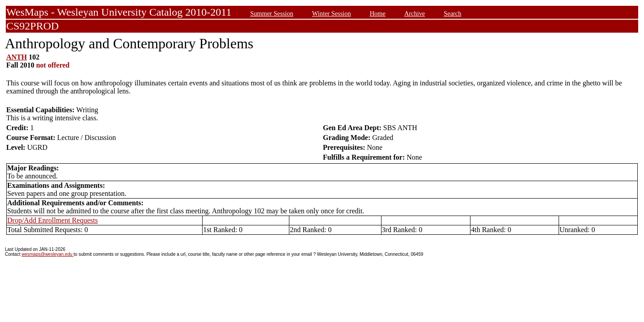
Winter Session (332, 13)
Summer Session (271, 13)
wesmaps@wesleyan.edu (47, 254)
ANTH (17, 57)
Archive (415, 13)
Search (452, 13)
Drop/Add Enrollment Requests (53, 220)
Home (378, 13)
